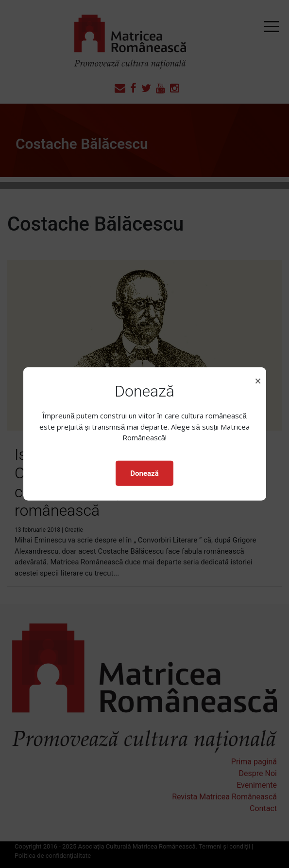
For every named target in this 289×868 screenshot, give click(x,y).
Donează (144, 473)
